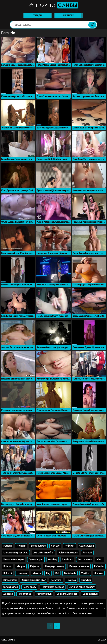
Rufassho (99, 566)
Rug (48, 573)
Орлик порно (36, 560)
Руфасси (69, 546)
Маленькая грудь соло (16, 553)
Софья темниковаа (67, 594)
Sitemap (102, 640)
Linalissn (71, 580)
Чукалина (22, 573)
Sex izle (55, 546)
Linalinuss (67, 560)
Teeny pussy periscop (53, 587)
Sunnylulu (86, 580)
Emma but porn (38, 546)
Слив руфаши (90, 594)
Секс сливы (8, 640)
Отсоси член (10, 580)
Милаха (37, 573)
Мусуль (21, 566)
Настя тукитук (44, 594)
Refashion (56, 580)
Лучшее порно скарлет (82, 587)
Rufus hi (8, 573)
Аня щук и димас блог (34, 580)
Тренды (38, 16)
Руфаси (7, 546)
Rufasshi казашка (68, 553)
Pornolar (21, 546)
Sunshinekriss (11, 587)
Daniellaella (70, 573)
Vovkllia (85, 573)
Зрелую (99, 573)
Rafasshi (87, 553)
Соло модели (87, 546)
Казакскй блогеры (14, 560)
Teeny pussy (30, 587)
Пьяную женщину (79, 566)
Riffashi (7, 566)
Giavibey (53, 560)
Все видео (68, 16)
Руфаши (35, 566)
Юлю (100, 560)
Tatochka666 (25, 594)
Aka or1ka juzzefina (43, 553)
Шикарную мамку (54, 566)
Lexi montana (85, 560)
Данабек (8, 594)
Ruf (57, 573)
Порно (53, 5)
